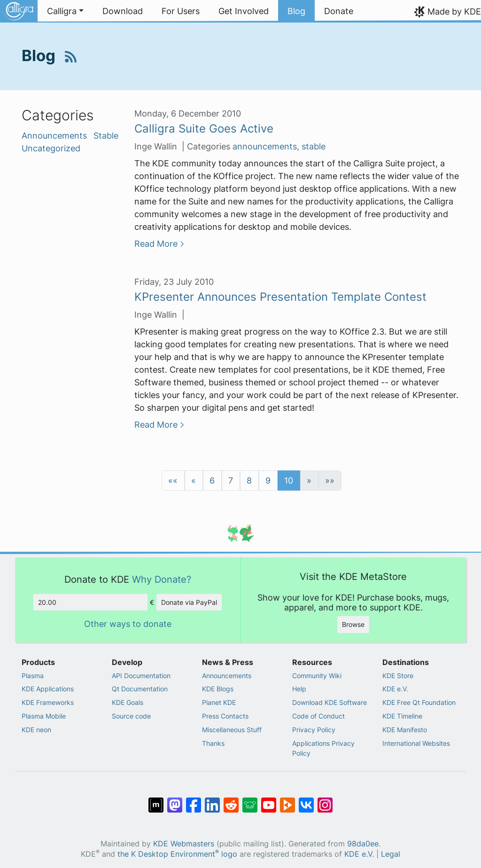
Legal (391, 854)
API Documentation (141, 676)
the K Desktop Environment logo (177, 854)
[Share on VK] (306, 800)
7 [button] (231, 481)
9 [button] (268, 481)
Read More (156, 244)
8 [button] (249, 481)
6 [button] (212, 481)
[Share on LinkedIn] (212, 800)
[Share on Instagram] (325, 800)
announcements (265, 146)
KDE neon (36, 730)
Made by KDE (454, 12)
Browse (353, 624)
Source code (131, 716)
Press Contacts (225, 716)
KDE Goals (128, 702)
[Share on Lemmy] (250, 800)
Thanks (213, 743)
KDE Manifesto (405, 730)
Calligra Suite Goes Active (204, 128)
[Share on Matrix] (156, 800)
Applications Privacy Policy (323, 748)
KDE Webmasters (184, 844)
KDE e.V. (395, 689)
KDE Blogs (218, 689)
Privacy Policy (314, 730)
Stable (106, 136)
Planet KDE (219, 702)
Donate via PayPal (189, 602)
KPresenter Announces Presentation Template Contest (280, 297)
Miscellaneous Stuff (232, 730)
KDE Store (398, 676)
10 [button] (289, 481)
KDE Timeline (402, 716)
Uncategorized (51, 148)
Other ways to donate (128, 624)
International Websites (416, 743)
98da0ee (363, 844)
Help (299, 689)
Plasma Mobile (44, 716)
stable (314, 146)
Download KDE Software (330, 702)
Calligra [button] (62, 11)
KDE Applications (48, 689)
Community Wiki (317, 676)
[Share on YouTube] (269, 800)
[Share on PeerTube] (287, 800)
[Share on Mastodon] (175, 800)
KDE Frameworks (48, 702)
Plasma (33, 676)
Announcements (55, 136)
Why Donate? (162, 579)
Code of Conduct (318, 716)
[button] (173, 481)
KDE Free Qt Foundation (419, 702)
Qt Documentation (140, 689)
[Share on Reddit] (231, 800)
